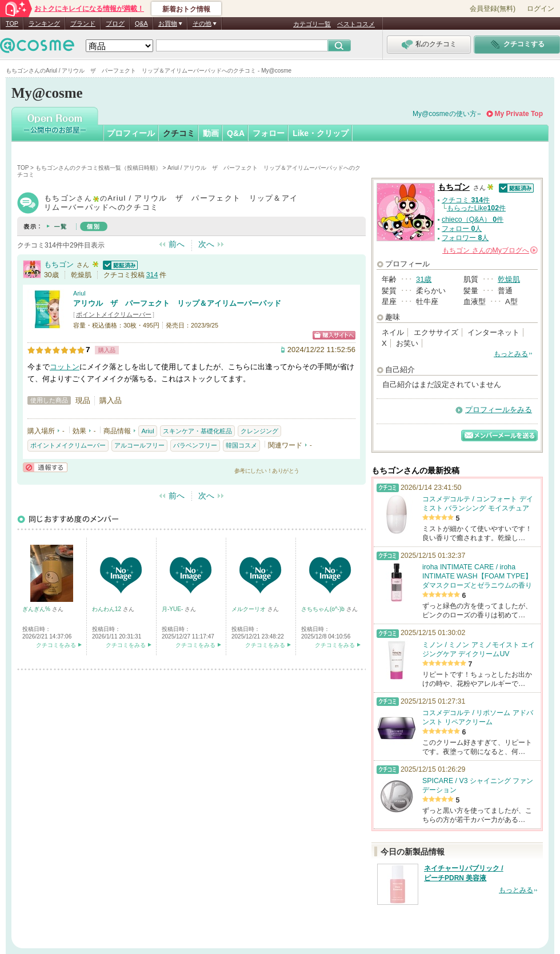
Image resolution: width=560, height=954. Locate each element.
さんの (490, 250)
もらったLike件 (476, 208)
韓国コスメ (241, 445)
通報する (45, 467)
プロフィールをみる (499, 410)
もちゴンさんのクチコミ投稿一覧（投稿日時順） (98, 168)
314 (152, 275)
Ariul (79, 293)
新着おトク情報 (186, 9)
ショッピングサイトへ (334, 335)
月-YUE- (173, 609)
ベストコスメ (356, 24)
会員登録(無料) (493, 9)
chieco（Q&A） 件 (473, 219)
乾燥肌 (509, 279)
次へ (206, 244)
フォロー (269, 133)
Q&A (141, 23)
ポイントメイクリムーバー (114, 314)
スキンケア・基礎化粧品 (197, 431)
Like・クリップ (321, 133)
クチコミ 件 (466, 200)
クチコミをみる (56, 645)
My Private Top (519, 114)
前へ (177, 244)
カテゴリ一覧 (312, 24)
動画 (211, 133)
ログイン (541, 9)
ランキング (44, 23)
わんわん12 (107, 609)
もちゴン (59, 264)
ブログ (115, 23)
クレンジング (259, 431)
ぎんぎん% (37, 609)
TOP (12, 23)
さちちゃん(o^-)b (324, 609)
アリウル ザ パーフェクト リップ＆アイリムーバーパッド (177, 303)
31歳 (424, 279)
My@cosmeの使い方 (445, 114)
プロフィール (131, 133)
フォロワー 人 (465, 238)
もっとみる (511, 354)
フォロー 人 (462, 229)
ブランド (83, 23)
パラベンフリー (195, 445)
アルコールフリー (139, 445)
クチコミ (179, 133)
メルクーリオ (249, 609)
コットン (65, 367)
